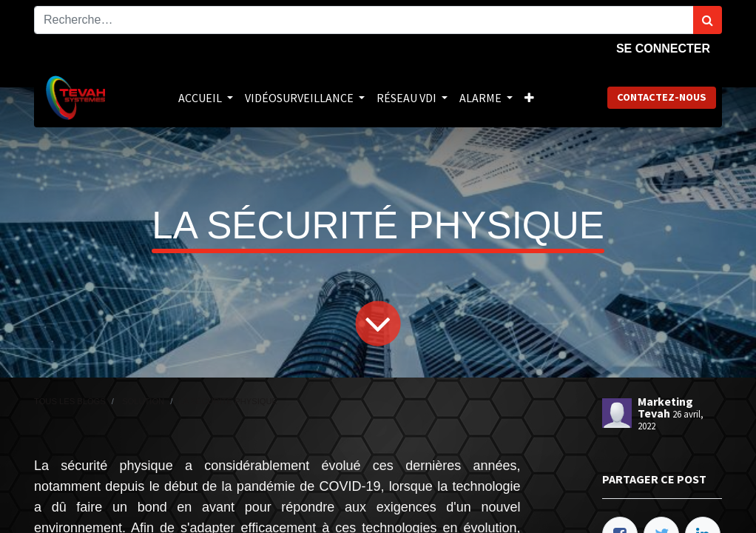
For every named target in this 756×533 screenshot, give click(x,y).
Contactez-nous (662, 97)
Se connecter (663, 48)
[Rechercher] (708, 20)
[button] (529, 98)
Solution (143, 401)
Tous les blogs (70, 401)
